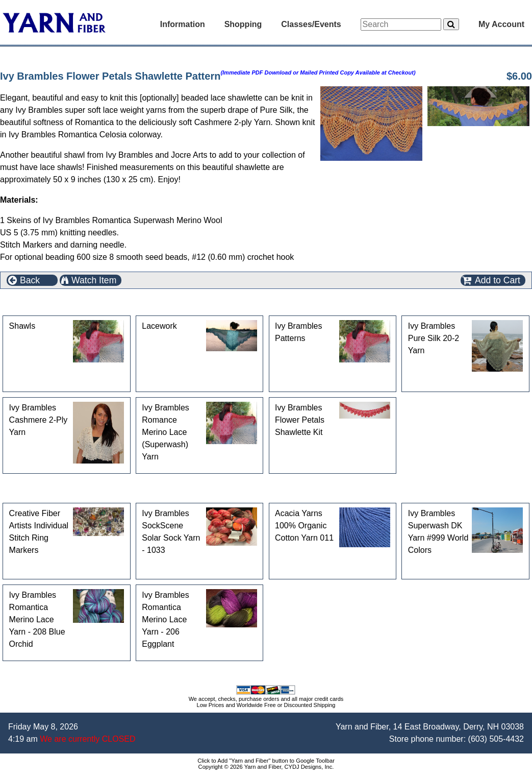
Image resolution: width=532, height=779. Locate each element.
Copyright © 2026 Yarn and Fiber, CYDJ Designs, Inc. (266, 767)
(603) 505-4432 (496, 739)
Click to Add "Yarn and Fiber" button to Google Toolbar (266, 761)
